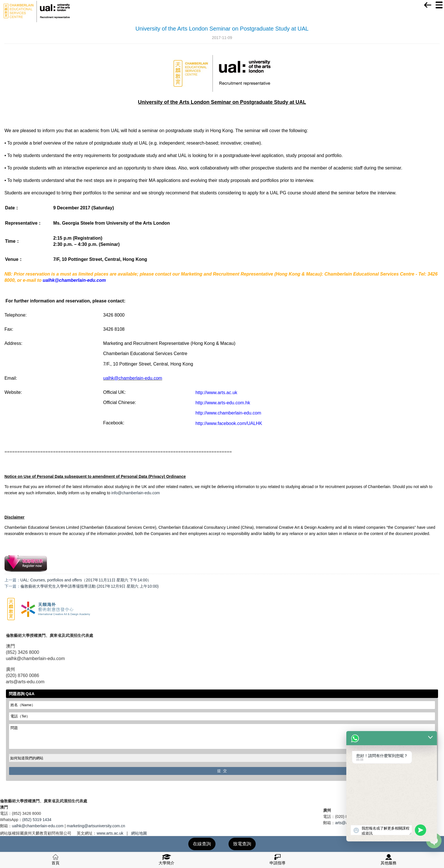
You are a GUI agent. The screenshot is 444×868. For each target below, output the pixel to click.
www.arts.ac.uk (110, 833)
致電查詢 (242, 844)
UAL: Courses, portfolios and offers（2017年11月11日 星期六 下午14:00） (86, 580)
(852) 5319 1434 (37, 820)
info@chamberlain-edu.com (135, 493)
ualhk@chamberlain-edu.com (38, 826)
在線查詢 (202, 844)
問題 (222, 736)
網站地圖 (139, 833)
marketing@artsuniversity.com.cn (96, 826)
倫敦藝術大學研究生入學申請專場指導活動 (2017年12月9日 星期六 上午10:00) (90, 586)
